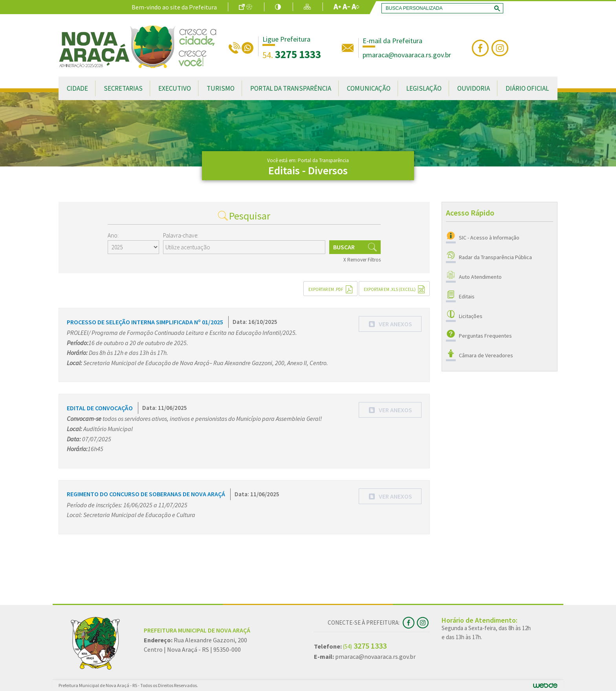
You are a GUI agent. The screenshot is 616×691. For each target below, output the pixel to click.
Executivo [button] (175, 88)
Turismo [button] (221, 88)
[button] (390, 324)
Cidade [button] (77, 88)
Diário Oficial (527, 88)
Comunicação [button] (369, 88)
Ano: (113, 235)
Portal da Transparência (291, 88)
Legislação (424, 88)
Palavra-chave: (181, 235)
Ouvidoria (474, 88)
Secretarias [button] (123, 88)
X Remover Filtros (362, 260)
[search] (441, 8)
